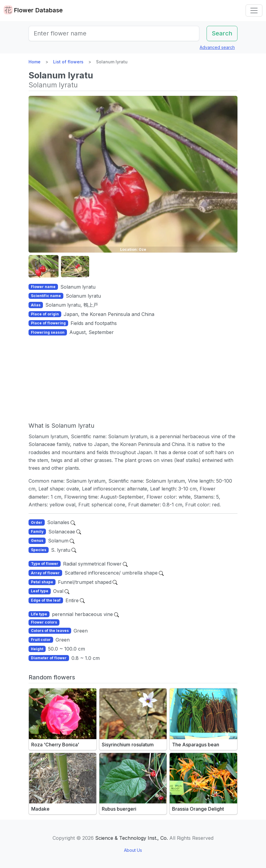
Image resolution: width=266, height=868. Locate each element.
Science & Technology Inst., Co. (131, 838)
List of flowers (68, 62)
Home (35, 62)
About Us (133, 850)
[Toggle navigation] (254, 11)
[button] (44, 267)
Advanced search (217, 47)
